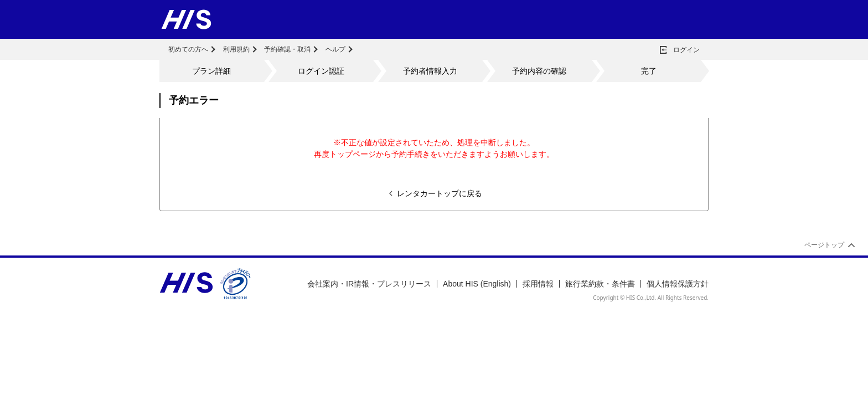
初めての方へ (188, 49)
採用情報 (538, 284)
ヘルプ (335, 49)
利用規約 (236, 49)
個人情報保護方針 (678, 284)
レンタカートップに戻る (440, 193)
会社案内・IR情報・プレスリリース (369, 284)
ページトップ (824, 245)
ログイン (686, 50)
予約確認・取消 (287, 49)
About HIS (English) (477, 284)
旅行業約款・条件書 (600, 284)
